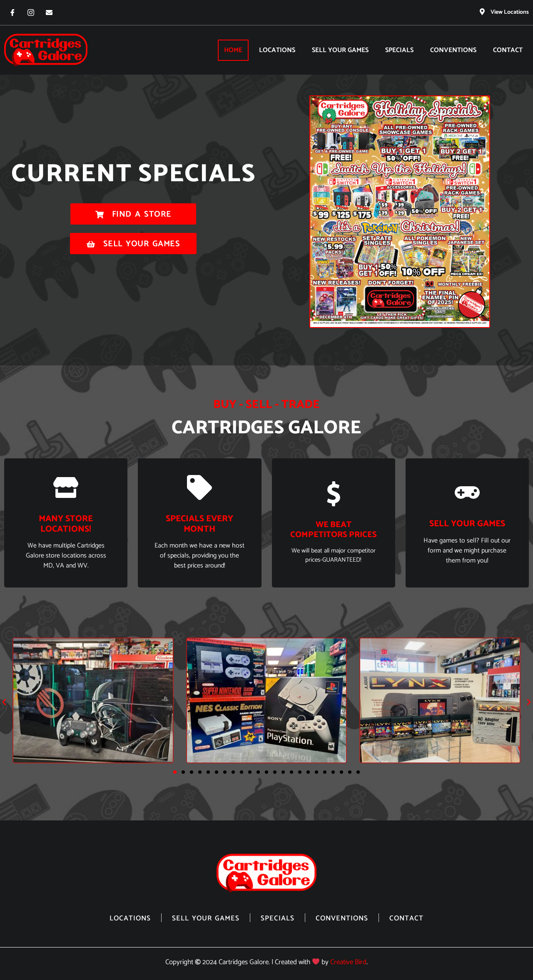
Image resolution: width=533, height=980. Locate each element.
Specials (399, 50)
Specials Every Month (199, 524)
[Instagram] (31, 12)
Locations (277, 50)
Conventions (453, 50)
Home (233, 50)
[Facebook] (12, 12)
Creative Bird (348, 962)
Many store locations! (66, 524)
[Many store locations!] (66, 487)
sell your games (467, 523)
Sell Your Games (340, 50)
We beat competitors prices (334, 529)
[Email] (49, 12)
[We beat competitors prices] (334, 493)
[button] (4, 702)
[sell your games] (467, 492)
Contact (508, 50)
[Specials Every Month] (199, 487)
